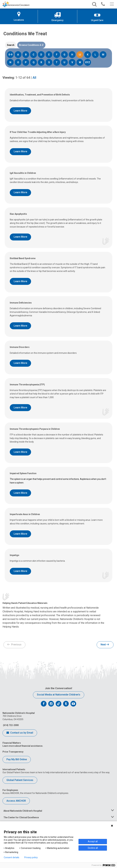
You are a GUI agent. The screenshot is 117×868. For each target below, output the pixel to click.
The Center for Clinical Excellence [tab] (21, 817)
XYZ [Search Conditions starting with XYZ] (88, 62)
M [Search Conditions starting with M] (103, 55)
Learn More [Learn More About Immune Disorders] (20, 363)
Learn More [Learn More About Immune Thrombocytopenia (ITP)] (20, 408)
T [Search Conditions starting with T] (57, 62)
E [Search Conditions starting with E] (49, 55)
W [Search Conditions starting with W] (80, 62)
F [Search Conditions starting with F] (57, 55)
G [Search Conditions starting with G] (64, 55)
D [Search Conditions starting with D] (41, 55)
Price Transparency (13, 752)
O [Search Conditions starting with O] (18, 62)
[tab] (11, 45)
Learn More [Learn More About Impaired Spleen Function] (20, 493)
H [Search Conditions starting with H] (72, 55)
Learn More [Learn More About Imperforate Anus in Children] (20, 534)
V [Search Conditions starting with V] (72, 62)
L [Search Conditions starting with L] (95, 55)
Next (105, 645)
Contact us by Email (20, 733)
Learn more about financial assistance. (23, 746)
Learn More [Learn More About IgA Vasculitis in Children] (20, 192)
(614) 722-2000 (11, 725)
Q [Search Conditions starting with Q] (34, 62)
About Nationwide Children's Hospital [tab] (23, 811)
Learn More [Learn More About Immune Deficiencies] (20, 326)
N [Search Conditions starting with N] (10, 62)
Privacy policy (31, 857)
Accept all (93, 841)
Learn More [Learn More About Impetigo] (20, 571)
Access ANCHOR (16, 801)
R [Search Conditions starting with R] (41, 62)
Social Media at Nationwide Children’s (59, 695)
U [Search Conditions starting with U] (64, 62)
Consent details (12, 857)
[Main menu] (112, 4)
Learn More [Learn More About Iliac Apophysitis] (20, 237)
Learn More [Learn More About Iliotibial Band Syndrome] (20, 281)
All (34, 78)
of (23, 78)
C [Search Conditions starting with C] (34, 55)
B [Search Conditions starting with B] (26, 55)
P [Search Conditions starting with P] (26, 62)
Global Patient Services (20, 780)
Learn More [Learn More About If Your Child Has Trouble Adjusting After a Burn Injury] (20, 151)
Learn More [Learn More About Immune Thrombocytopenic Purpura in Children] (20, 452)
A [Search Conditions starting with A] (18, 55)
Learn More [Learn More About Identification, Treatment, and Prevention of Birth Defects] (20, 111)
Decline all (93, 848)
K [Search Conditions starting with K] (88, 55)
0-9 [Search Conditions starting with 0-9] (10, 55)
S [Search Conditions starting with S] (49, 62)
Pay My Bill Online (17, 759)
